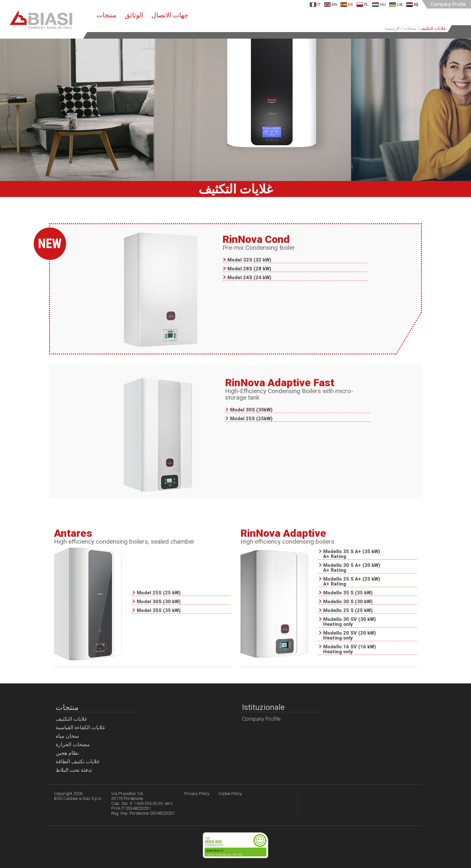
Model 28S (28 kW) (249, 269)
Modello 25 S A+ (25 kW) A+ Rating (352, 582)
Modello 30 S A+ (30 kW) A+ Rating (352, 568)
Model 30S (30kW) (251, 410)
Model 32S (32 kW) (249, 260)
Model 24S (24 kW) (249, 278)
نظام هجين (67, 753)
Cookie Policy (230, 794)
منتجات (106, 15)
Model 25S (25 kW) (159, 593)
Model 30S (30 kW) (159, 602)
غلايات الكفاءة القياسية (80, 727)
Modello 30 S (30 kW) (348, 602)
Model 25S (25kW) (251, 419)
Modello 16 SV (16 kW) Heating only (349, 650)
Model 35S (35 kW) (159, 611)
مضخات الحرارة (73, 744)
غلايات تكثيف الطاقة (78, 761)
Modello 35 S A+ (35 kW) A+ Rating (352, 554)
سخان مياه (67, 736)
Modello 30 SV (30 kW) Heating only (349, 622)
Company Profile (448, 4)
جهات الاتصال (170, 15)
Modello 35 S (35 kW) (348, 593)
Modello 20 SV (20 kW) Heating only (349, 636)
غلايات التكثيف (71, 719)
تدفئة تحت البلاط (74, 770)
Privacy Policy (197, 794)
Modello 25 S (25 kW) (348, 611)
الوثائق (134, 15)
